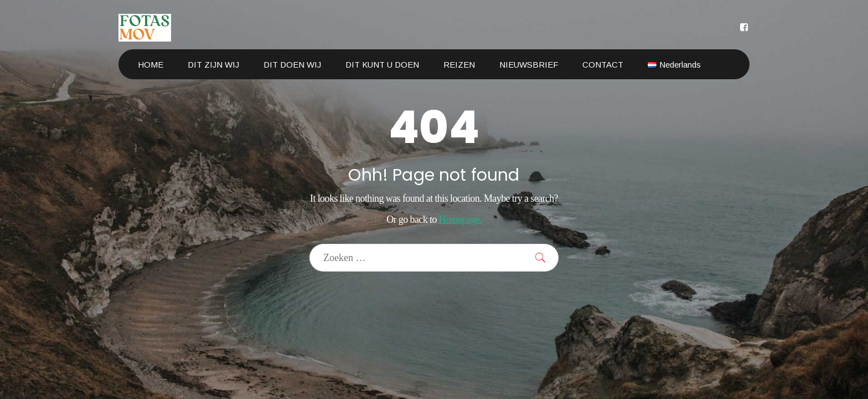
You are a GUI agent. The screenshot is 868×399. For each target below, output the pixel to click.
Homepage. (460, 219)
